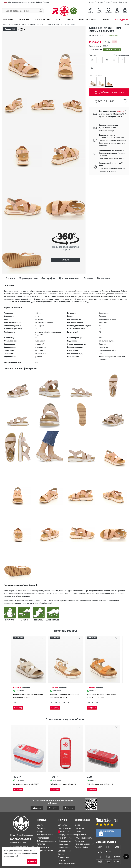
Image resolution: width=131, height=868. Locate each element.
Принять (32, 861)
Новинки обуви (65, 828)
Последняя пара (43, 20)
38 (107, 60)
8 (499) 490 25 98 (27, 847)
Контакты (123, 2)
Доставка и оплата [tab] (70, 278)
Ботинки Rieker (64, 851)
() (121, 111)
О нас (92, 2)
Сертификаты (43, 847)
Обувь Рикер (64, 844)
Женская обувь (65, 841)
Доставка (99, 2)
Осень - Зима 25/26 (87, 20)
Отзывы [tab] (89, 278)
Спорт (59, 20)
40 (121, 60)
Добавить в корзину (109, 92)
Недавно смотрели (66, 863)
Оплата (107, 2)
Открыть (65, 260)
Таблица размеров (121, 55)
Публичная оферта (83, 838)
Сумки (70, 20)
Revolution (64, 831)
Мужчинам (24, 20)
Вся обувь (62, 825)
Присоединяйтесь (106, 833)
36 (92, 60)
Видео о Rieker (81, 847)
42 (92, 68)
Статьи (78, 831)
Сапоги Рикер (64, 848)
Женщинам (8, 20)
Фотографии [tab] (48, 278)
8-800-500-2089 (21, 839)
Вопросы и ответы (45, 850)
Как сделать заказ (45, 835)
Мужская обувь (65, 838)
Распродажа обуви (66, 835)
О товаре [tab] (10, 278)
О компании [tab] (104, 278)
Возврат (114, 2)
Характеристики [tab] (28, 278)
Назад (127, 24)
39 (114, 60)
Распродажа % (122, 20)
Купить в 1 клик (104, 101)
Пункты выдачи (44, 838)
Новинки (105, 20)
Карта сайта (80, 835)
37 (99, 60)
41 (72, 703)
